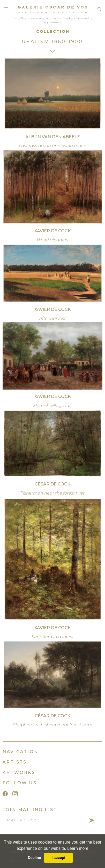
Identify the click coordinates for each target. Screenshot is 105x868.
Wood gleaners (52, 240)
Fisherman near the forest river (52, 493)
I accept (58, 858)
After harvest (52, 318)
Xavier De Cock (53, 231)
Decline (34, 858)
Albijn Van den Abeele (53, 137)
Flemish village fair (52, 406)
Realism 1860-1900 (52, 42)
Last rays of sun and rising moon (53, 146)
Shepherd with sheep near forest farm (53, 725)
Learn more (78, 848)
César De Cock (52, 484)
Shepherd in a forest (53, 637)
